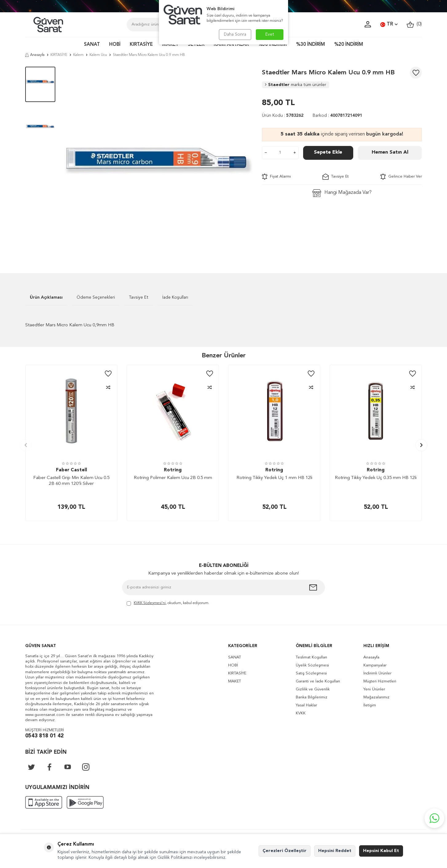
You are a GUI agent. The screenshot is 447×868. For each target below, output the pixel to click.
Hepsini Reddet (335, 851)
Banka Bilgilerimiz (312, 697)
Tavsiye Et (336, 177)
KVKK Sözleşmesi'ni (150, 603)
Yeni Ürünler (374, 689)
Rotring (173, 470)
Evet (270, 34)
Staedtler (296, 85)
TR (389, 25)
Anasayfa (35, 55)
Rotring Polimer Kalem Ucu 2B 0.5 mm (173, 478)
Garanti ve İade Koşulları (318, 681)
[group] (159, 161)
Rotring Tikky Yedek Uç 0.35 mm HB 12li (376, 478)
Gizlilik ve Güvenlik (313, 689)
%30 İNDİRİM (311, 45)
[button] (26, 445)
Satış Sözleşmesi (311, 673)
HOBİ (115, 45)
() (414, 24)
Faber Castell (71, 470)
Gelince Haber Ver (401, 177)
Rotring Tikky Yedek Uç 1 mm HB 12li (274, 478)
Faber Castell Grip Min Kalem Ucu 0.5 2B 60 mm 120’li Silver (71, 481)
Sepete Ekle (328, 152)
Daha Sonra (235, 34)
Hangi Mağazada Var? (342, 193)
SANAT (92, 45)
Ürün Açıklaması (46, 297)
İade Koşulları (175, 297)
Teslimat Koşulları (311, 657)
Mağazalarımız (376, 697)
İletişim (370, 705)
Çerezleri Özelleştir (285, 851)
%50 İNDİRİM (272, 45)
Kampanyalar (375, 665)
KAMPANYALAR (231, 45)
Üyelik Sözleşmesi (312, 665)
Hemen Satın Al (390, 152)
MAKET (170, 45)
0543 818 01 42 (44, 736)
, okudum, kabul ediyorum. (168, 604)
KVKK (301, 713)
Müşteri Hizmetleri (380, 681)
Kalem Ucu (98, 55)
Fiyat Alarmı (276, 177)
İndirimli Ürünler (377, 673)
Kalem (78, 55)
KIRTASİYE (141, 45)
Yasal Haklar (306, 705)
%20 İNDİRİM (349, 45)
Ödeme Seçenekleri (96, 297)
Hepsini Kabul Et (381, 851)
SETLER (196, 45)
